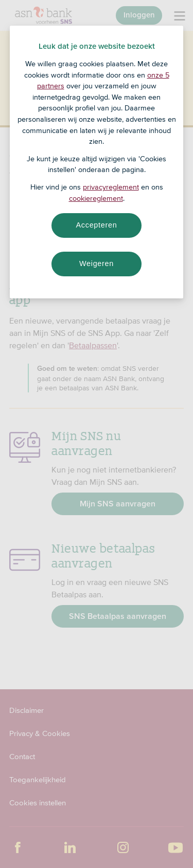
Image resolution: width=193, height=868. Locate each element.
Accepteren (97, 225)
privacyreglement (111, 187)
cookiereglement (96, 198)
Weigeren (97, 263)
